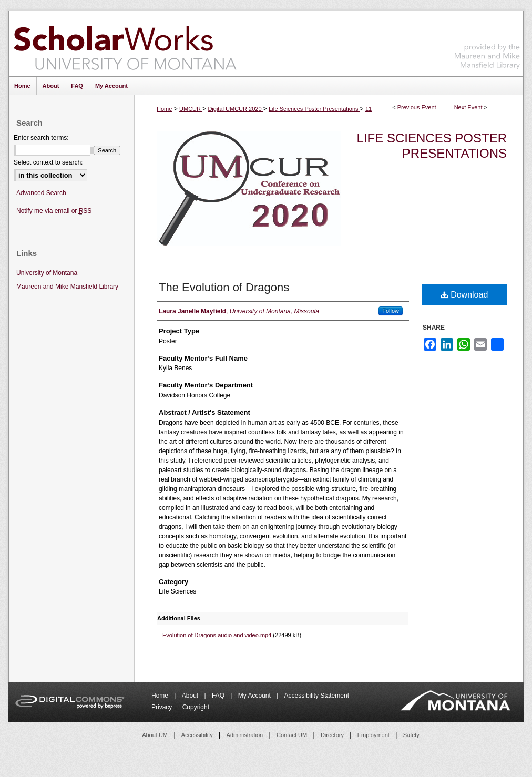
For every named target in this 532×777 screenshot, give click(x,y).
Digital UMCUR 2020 (235, 109)
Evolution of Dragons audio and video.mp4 (217, 635)
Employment (374, 735)
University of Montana (47, 273)
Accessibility (197, 735)
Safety (411, 735)
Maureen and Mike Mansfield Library (487, 42)
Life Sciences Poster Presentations (314, 109)
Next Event (468, 107)
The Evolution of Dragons (224, 287)
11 (369, 109)
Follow (391, 311)
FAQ (219, 696)
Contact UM (292, 735)
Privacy (163, 707)
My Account (255, 696)
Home (164, 109)
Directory (332, 735)
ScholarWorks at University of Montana (125, 44)
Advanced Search (41, 193)
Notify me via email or (54, 211)
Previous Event (417, 107)
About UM (155, 735)
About (191, 696)
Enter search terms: (41, 138)
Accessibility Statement (317, 696)
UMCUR (191, 109)
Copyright (196, 707)
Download (464, 295)
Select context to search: (48, 162)
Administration (245, 735)
